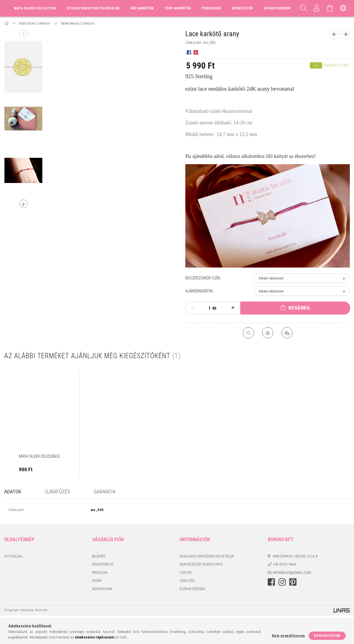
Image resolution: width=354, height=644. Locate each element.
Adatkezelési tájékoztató (201, 566)
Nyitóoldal (14, 557)
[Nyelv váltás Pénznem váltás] (343, 8)
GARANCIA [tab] (105, 492)
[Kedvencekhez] (248, 333)
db (214, 308)
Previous (24, 34)
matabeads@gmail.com (292, 574)
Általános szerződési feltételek (207, 557)
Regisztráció (103, 566)
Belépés (99, 557)
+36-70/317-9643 (284, 566)
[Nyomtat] (268, 333)
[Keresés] (303, 8)
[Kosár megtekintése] (330, 8)
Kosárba (299, 308)
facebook (271, 583)
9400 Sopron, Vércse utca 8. (295, 557)
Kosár (97, 582)
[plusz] (233, 308)
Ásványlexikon (277, 8)
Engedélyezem (327, 636)
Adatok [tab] (13, 492)
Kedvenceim (102, 590)
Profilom (100, 574)
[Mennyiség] (207, 308)
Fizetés (186, 574)
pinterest (293, 583)
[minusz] (192, 308)
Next (24, 204)
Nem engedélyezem (288, 636)
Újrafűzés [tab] (58, 492)
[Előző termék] (334, 35)
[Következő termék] (345, 35)
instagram (282, 583)
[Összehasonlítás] (287, 333)
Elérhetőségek (192, 590)
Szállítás (187, 582)
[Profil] (317, 8)
